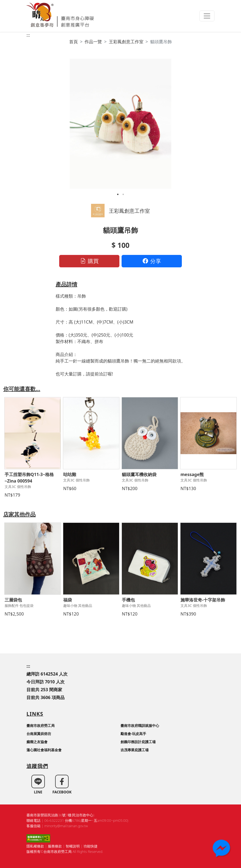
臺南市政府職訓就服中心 (140, 726)
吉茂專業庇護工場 (135, 750)
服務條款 (55, 846)
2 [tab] (123, 194)
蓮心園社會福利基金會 (44, 750)
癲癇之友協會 (37, 742)
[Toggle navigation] (207, 16)
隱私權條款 (35, 846)
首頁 (73, 42)
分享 (152, 261)
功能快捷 (91, 846)
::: (28, 35)
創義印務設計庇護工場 (138, 742)
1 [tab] (118, 194)
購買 (89, 261)
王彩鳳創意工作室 (126, 42)
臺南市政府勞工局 (41, 726)
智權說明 (73, 846)
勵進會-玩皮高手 (133, 734)
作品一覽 (93, 42)
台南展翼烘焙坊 (39, 734)
